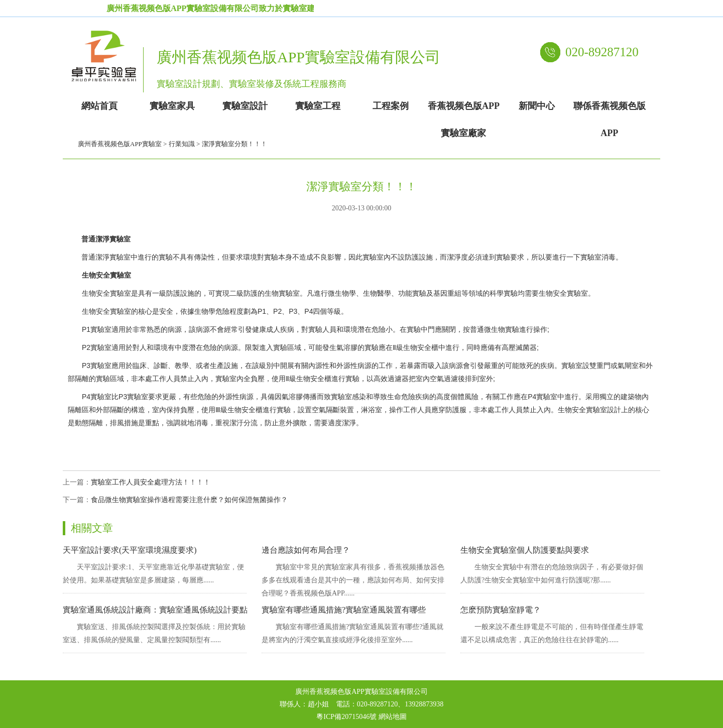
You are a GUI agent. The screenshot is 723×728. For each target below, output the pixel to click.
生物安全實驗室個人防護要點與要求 (525, 550)
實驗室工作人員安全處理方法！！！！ (151, 482)
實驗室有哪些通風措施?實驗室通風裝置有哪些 (344, 610)
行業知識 (182, 144)
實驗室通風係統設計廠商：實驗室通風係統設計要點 (155, 610)
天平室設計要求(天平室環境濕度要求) (130, 550)
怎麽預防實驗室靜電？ (501, 610)
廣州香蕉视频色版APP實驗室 (120, 144)
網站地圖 (393, 717)
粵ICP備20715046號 (346, 717)
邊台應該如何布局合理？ (306, 550)
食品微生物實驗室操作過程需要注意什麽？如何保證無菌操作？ (189, 500)
